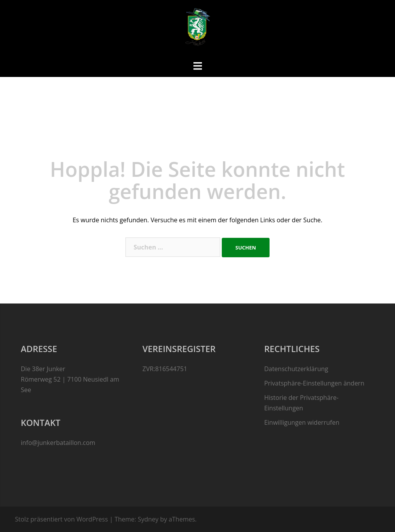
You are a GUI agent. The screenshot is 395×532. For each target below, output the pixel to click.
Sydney (148, 519)
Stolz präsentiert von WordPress (62, 519)
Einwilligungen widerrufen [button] (302, 422)
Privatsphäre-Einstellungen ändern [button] (314, 383)
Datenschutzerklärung (296, 369)
